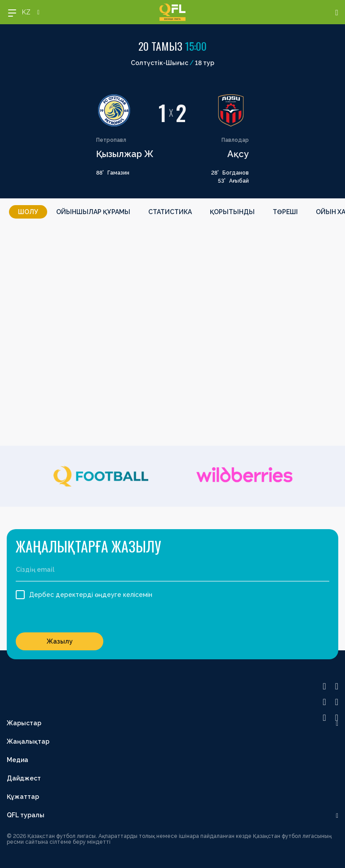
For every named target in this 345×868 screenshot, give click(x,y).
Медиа (18, 760)
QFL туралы (26, 815)
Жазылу (60, 641)
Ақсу (238, 154)
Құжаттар (23, 797)
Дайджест (24, 778)
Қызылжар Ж (125, 154)
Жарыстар (24, 723)
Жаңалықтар (28, 741)
